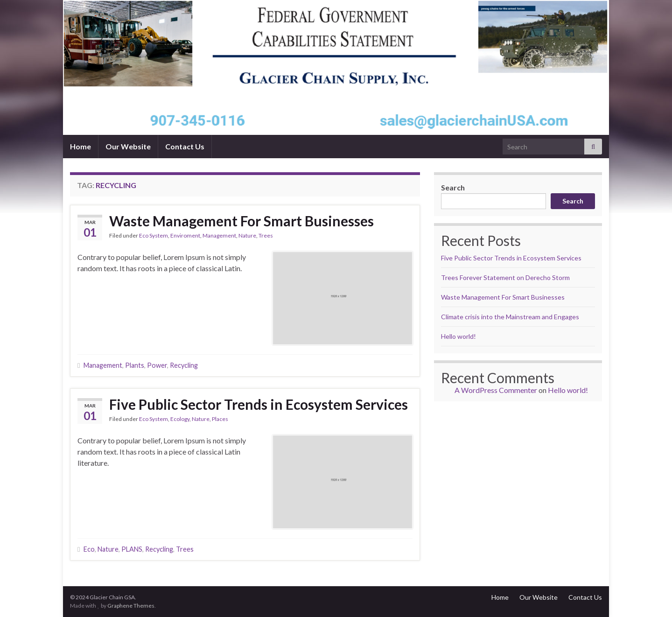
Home (80, 146)
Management (219, 235)
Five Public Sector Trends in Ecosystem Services (259, 404)
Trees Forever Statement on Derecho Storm (505, 277)
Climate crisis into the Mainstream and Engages (510, 317)
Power (157, 365)
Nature (247, 235)
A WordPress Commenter (496, 390)
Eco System (154, 235)
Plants (135, 365)
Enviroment (185, 235)
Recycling (184, 365)
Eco (89, 549)
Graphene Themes (131, 606)
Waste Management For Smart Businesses (241, 221)
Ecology (180, 419)
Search (453, 187)
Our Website (128, 146)
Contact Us (185, 146)
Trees (266, 235)
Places (220, 419)
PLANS (132, 549)
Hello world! (458, 336)
